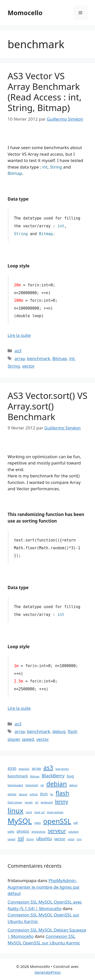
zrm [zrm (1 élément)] (79, 839)
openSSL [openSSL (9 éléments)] (57, 821)
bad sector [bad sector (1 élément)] (62, 769)
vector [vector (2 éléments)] (60, 839)
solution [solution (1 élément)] (74, 832)
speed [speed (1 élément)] (11, 839)
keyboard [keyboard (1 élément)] (47, 802)
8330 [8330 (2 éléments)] (12, 768)
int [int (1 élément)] (37, 802)
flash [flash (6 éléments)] (62, 793)
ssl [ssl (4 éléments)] (21, 838)
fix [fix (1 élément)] (52, 794)
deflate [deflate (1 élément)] (12, 794)
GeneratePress (48, 972)
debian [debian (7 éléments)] (57, 784)
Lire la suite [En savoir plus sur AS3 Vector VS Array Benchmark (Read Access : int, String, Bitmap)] (19, 335)
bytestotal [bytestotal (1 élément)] (32, 785)
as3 (18, 351)
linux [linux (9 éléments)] (16, 811)
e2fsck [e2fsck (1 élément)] (34, 794)
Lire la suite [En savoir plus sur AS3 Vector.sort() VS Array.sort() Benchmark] (19, 708)
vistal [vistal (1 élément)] (71, 839)
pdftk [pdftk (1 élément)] (11, 832)
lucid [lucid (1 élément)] (29, 812)
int (72, 358)
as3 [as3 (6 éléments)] (48, 768)
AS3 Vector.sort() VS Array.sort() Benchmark (48, 406)
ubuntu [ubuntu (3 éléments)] (44, 838)
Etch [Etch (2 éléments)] (44, 794)
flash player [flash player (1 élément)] (15, 802)
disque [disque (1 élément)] (23, 794)
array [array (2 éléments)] (36, 768)
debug (59, 731)
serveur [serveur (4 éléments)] (57, 831)
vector (28, 366)
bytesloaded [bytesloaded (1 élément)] (15, 785)
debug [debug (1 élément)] (73, 785)
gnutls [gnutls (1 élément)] (29, 802)
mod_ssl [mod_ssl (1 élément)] (39, 812)
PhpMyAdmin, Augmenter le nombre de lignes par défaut (44, 887)
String (14, 366)
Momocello (25, 13)
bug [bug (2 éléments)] (70, 776)
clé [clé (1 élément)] (42, 785)
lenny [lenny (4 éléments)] (62, 801)
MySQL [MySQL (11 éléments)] (20, 821)
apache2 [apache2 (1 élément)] (24, 769)
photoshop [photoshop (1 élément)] (38, 832)
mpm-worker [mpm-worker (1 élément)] (55, 812)
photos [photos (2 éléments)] (23, 831)
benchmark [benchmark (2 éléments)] (18, 776)
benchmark (39, 358)
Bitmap (60, 358)
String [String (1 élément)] (30, 839)
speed (28, 739)
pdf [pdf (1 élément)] (76, 823)
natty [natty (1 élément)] (37, 823)
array (20, 358)
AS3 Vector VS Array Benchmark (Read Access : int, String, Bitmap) (45, 92)
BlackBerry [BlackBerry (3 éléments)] (53, 776)
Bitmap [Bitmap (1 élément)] (35, 776)
